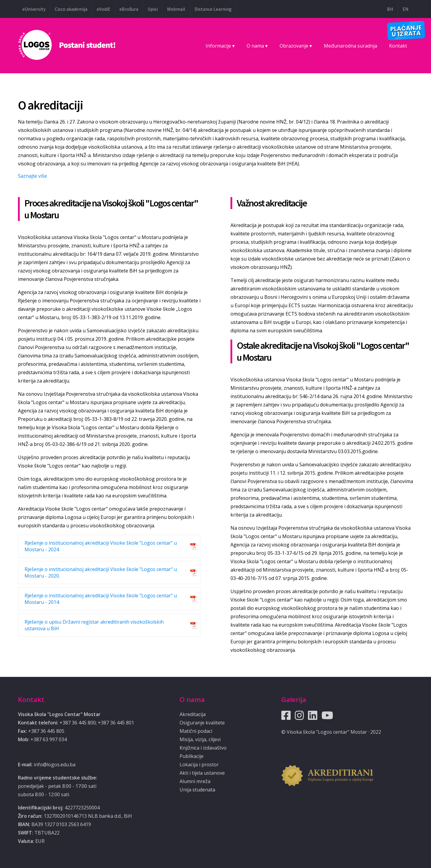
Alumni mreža (195, 781)
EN (406, 9)
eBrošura (129, 9)
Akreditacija (193, 714)
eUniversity (34, 9)
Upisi (153, 9)
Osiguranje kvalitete (202, 723)
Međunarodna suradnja (350, 46)
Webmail (176, 9)
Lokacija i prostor (199, 765)
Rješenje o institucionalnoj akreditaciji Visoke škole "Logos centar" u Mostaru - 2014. (101, 599)
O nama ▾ (257, 46)
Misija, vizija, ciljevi (200, 739)
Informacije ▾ (220, 46)
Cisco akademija (71, 9)
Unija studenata (197, 790)
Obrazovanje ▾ (296, 46)
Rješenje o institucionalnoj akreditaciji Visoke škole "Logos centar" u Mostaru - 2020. (101, 572)
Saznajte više (32, 176)
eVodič (103, 9)
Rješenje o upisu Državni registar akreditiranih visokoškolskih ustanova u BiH (94, 625)
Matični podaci (196, 731)
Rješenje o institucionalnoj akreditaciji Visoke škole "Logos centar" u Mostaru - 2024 (101, 546)
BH (390, 9)
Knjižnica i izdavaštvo (203, 748)
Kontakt (398, 46)
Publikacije (192, 756)
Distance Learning (213, 9)
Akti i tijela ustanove (202, 773)
